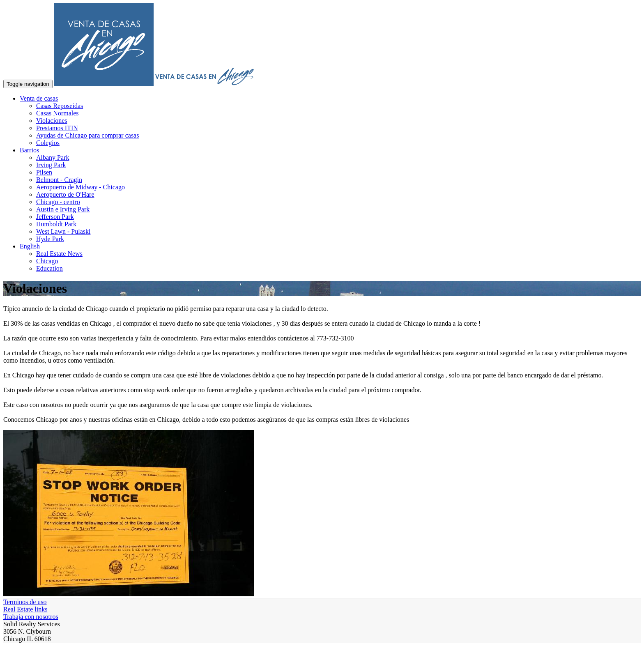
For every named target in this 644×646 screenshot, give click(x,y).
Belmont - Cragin (59, 180)
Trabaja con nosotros (31, 617)
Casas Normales (57, 113)
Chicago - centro (58, 202)
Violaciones (52, 121)
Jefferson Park (55, 217)
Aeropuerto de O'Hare (65, 194)
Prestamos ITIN (57, 128)
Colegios (48, 143)
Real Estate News (59, 254)
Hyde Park (50, 239)
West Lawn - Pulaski (63, 231)
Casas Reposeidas (60, 106)
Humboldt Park (56, 224)
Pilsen (44, 172)
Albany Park (53, 157)
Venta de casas (39, 98)
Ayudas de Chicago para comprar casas (87, 135)
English (30, 246)
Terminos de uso (25, 602)
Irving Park (51, 165)
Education (49, 268)
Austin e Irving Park (63, 209)
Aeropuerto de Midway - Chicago (80, 187)
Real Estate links (25, 609)
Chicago (47, 261)
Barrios (29, 150)
